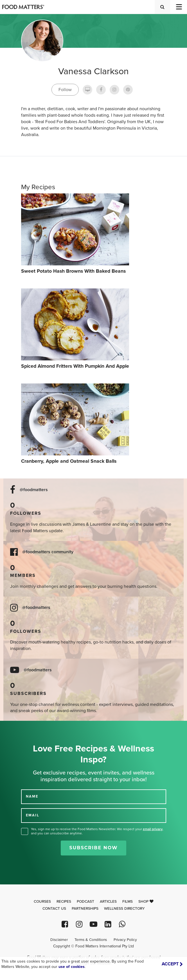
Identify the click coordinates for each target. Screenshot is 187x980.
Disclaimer (59, 940)
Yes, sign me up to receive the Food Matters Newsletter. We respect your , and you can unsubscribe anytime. (97, 831)
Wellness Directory (124, 909)
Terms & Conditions (91, 940)
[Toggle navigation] (179, 7)
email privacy (153, 829)
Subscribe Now (93, 848)
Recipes (64, 902)
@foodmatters (34, 490)
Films (128, 902)
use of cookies (72, 967)
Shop (146, 902)
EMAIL (33, 815)
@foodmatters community (48, 552)
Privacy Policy (125, 940)
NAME (32, 796)
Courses (42, 902)
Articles (108, 902)
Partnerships (85, 909)
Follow (65, 90)
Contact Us (54, 909)
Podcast (85, 902)
